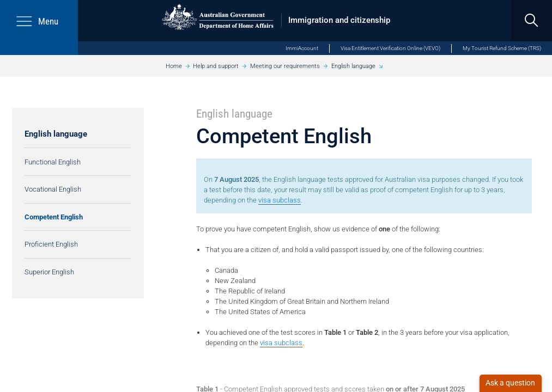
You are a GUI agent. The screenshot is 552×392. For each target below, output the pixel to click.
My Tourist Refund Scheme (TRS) (502, 48)
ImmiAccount (302, 48)
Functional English (53, 162)
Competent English (54, 217)
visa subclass (280, 200)
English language (353, 66)
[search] (531, 21)
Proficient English (51, 244)
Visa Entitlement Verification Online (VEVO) (390, 48)
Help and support (216, 66)
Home (174, 66)
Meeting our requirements (285, 66)
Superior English (49, 272)
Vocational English (53, 189)
